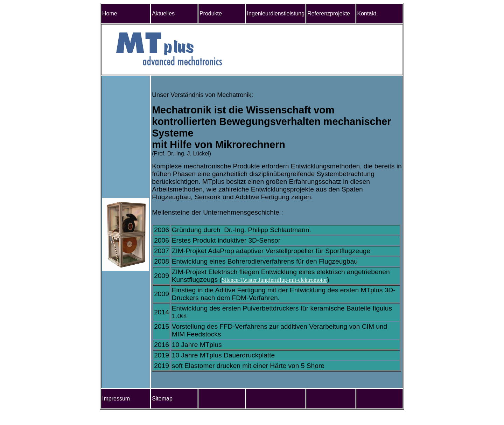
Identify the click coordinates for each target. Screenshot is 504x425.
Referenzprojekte (329, 13)
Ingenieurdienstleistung (276, 13)
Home (110, 13)
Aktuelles (163, 13)
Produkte (211, 13)
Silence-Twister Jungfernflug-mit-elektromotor (275, 280)
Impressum (116, 399)
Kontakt (367, 13)
